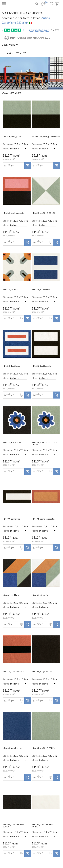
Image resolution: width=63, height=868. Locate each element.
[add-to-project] (28, 166)
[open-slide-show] (17, 115)
